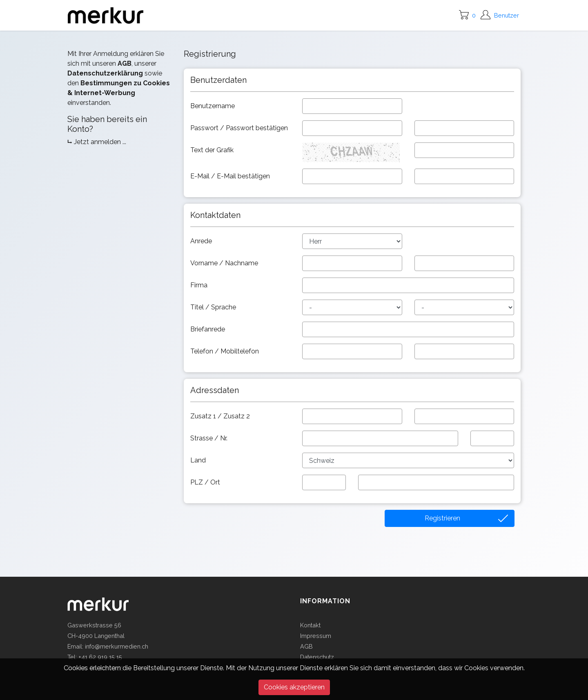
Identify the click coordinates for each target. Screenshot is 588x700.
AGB (125, 63)
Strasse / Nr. (210, 438)
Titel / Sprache (214, 307)
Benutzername (213, 106)
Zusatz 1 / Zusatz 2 (221, 416)
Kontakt (310, 625)
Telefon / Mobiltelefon (225, 351)
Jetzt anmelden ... (100, 142)
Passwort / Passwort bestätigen (240, 128)
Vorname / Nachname (225, 263)
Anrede (202, 241)
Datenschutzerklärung (105, 73)
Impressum (316, 636)
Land (199, 460)
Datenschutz (317, 657)
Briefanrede (208, 329)
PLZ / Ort (206, 482)
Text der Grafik (213, 150)
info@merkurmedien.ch (117, 646)
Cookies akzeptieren (294, 687)
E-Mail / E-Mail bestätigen (231, 176)
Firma (200, 285)
